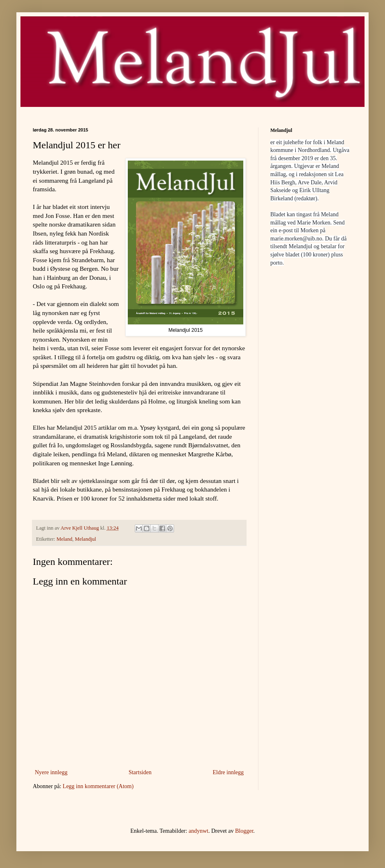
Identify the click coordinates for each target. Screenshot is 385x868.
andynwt (198, 831)
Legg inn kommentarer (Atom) (98, 786)
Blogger (244, 831)
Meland (64, 539)
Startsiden (140, 772)
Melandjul (86, 539)
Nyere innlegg (51, 772)
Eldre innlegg (228, 772)
